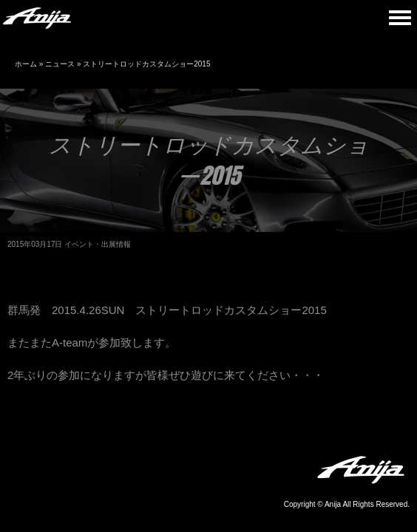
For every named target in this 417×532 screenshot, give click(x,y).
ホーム (26, 64)
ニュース (60, 64)
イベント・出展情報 (98, 244)
